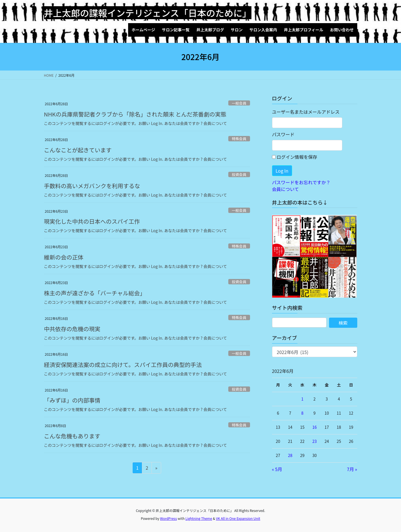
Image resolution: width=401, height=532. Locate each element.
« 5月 (277, 469)
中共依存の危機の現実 (72, 329)
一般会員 (239, 103)
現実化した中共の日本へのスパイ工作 (92, 221)
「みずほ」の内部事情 (72, 400)
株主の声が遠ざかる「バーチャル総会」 (95, 293)
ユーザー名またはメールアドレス (306, 112)
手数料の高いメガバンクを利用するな (92, 186)
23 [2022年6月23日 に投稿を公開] (315, 441)
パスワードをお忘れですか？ (301, 182)
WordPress (168, 518)
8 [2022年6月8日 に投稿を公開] (302, 413)
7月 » (352, 469)
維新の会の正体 (64, 257)
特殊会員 (239, 139)
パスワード (283, 134)
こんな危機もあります (72, 436)
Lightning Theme (199, 518)
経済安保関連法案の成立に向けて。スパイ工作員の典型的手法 (123, 365)
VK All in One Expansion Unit (238, 518)
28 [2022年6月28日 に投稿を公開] (290, 455)
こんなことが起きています (78, 150)
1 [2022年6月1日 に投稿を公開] (302, 399)
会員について (286, 189)
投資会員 (239, 174)
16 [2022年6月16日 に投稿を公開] (315, 427)
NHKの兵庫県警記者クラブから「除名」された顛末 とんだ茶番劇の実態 (135, 114)
